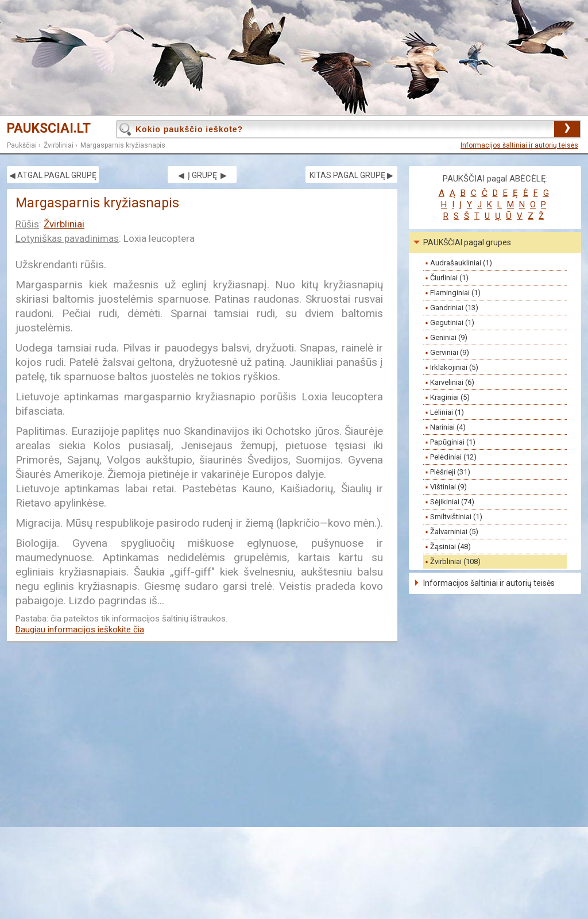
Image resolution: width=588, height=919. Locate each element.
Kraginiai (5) (450, 397)
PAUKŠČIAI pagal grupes (467, 242)
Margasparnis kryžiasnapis (123, 145)
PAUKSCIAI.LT (49, 128)
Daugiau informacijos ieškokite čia (80, 630)
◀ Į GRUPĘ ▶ (202, 175)
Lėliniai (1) (447, 412)
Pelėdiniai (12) (453, 457)
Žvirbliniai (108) (455, 561)
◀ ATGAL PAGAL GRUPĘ (53, 175)
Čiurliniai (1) (449, 278)
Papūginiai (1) (453, 442)
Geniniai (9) (449, 337)
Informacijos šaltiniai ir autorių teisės (519, 145)
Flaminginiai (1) (455, 293)
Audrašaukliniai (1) (461, 263)
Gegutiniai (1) (452, 323)
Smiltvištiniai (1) (456, 517)
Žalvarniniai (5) (454, 532)
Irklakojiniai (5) (454, 367)
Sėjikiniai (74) (452, 502)
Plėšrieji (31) (450, 472)
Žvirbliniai (59, 145)
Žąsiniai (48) (450, 547)
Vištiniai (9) (448, 487)
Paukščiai (22, 145)
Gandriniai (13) (454, 308)
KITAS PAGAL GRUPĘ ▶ (351, 175)
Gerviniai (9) (450, 352)
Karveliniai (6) (452, 382)
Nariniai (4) (448, 427)
